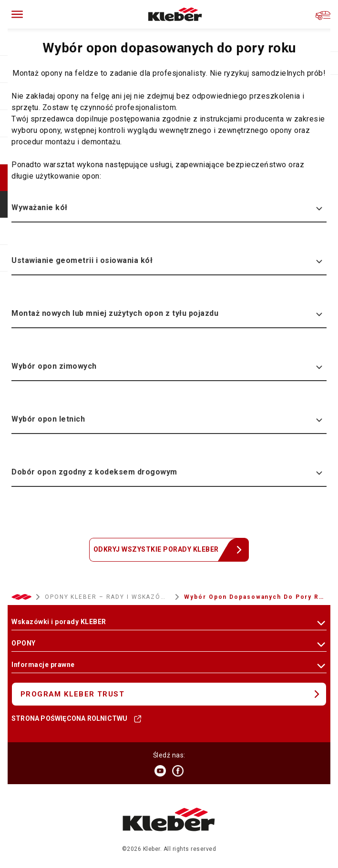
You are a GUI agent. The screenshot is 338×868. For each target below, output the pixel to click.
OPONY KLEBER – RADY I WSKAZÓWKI (108, 597)
